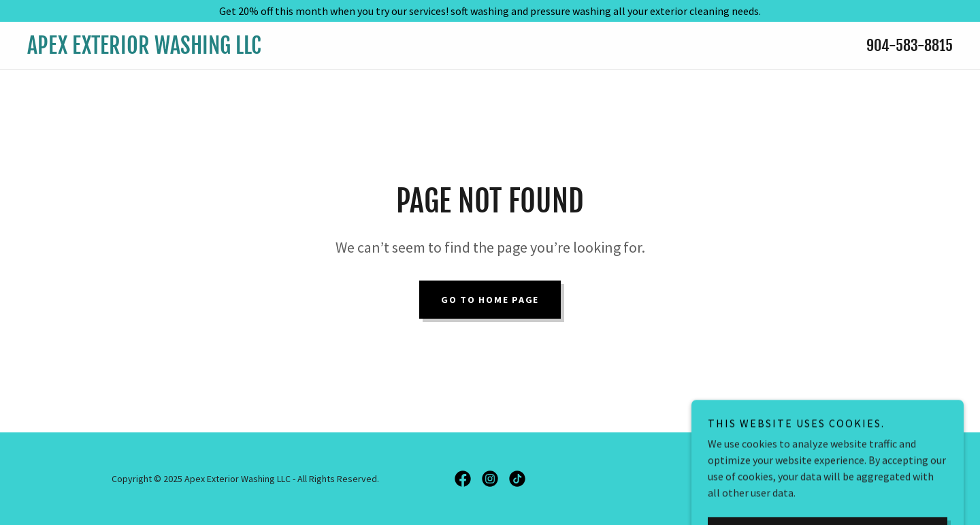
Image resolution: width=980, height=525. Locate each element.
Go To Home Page (490, 300)
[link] (363, 50)
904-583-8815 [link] (910, 45)
